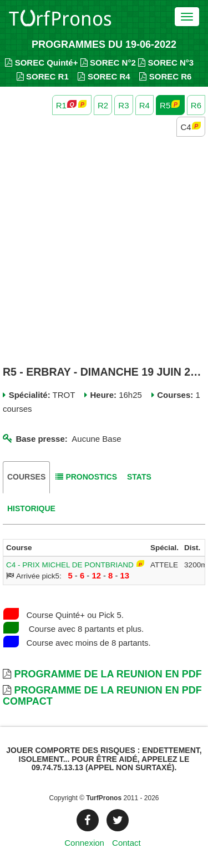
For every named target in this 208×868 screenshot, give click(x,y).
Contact (126, 843)
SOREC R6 (165, 76)
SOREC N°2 (108, 63)
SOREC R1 (43, 76)
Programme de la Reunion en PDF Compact (102, 696)
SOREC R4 (104, 76)
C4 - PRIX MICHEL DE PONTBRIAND (70, 565)
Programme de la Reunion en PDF (108, 674)
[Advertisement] (104, 253)
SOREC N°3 (166, 63)
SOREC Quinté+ (41, 63)
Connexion (84, 843)
